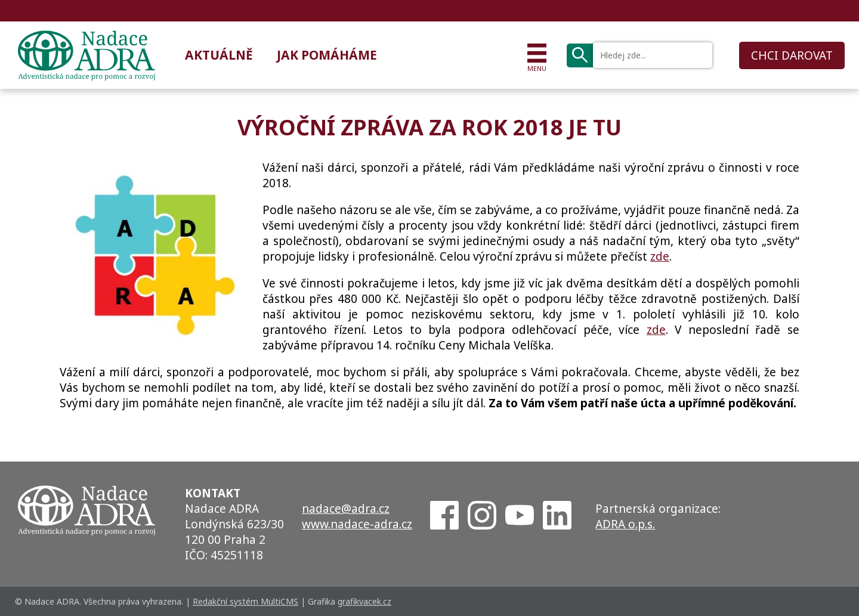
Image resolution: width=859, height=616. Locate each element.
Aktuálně (219, 55)
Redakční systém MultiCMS (245, 601)
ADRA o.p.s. (625, 524)
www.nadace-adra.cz (357, 524)
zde (660, 256)
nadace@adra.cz (346, 509)
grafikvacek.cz (364, 601)
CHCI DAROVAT (792, 55)
